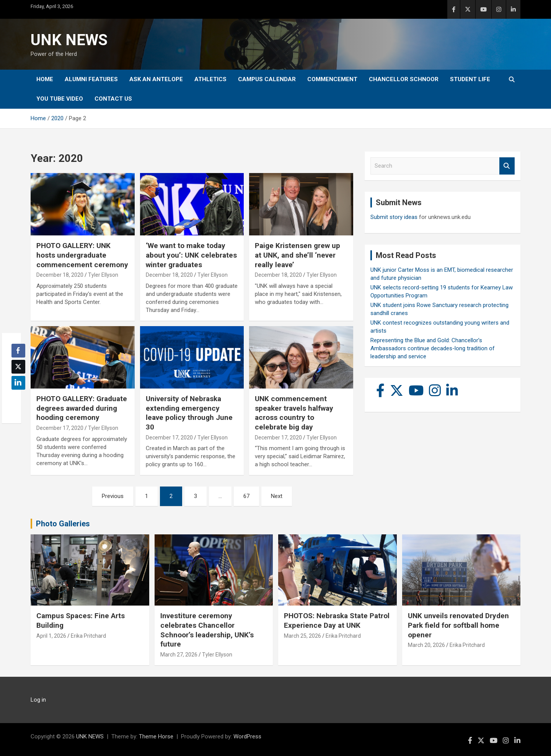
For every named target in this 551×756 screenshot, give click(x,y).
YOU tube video (60, 99)
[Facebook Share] (18, 351)
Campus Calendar (267, 79)
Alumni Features (91, 79)
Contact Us (113, 99)
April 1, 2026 (51, 636)
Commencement (332, 79)
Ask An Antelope (156, 79)
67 (246, 496)
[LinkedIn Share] (18, 383)
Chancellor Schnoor (404, 79)
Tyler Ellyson (103, 275)
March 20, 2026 (426, 645)
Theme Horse (156, 736)
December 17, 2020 (60, 428)
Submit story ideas (394, 217)
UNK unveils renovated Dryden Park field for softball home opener (458, 625)
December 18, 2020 (60, 275)
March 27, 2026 (179, 655)
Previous (113, 496)
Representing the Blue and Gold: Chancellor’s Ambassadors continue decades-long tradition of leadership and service (433, 348)
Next (277, 496)
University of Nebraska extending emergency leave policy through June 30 (189, 413)
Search (507, 166)
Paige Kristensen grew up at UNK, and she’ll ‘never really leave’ (298, 255)
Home (45, 79)
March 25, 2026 (302, 636)
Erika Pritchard (88, 636)
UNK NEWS (69, 40)
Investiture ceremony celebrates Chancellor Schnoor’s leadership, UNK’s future (207, 630)
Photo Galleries (63, 524)
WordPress (247, 736)
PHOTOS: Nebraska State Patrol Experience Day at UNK (337, 620)
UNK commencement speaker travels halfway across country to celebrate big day (294, 413)
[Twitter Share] (18, 367)
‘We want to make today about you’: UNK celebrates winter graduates (191, 255)
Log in (38, 700)
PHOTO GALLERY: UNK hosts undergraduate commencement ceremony (82, 255)
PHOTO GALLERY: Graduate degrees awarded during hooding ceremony (82, 408)
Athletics (210, 79)
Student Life (470, 79)
